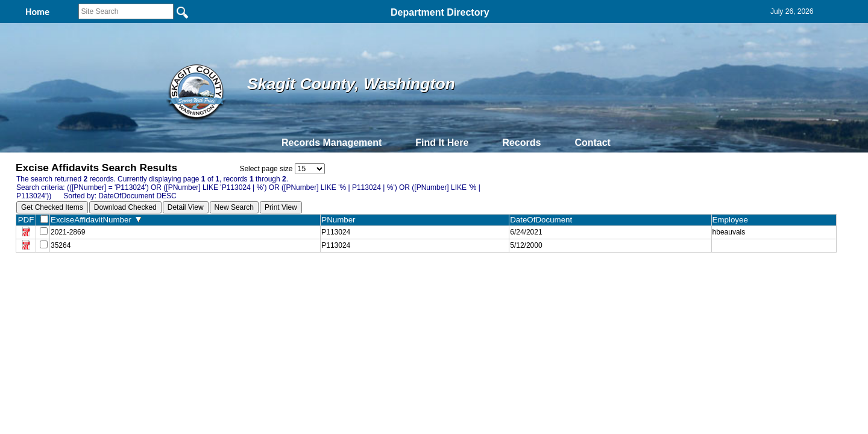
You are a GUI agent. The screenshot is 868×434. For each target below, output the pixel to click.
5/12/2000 (526, 245)
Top (234, 279)
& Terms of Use (473, 279)
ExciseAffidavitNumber (96, 220)
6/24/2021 (526, 232)
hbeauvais (729, 232)
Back (270, 279)
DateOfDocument (543, 220)
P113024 (336, 232)
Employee (733, 220)
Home (317, 279)
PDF (26, 220)
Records (521, 143)
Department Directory (440, 12)
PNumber (341, 220)
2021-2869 (68, 232)
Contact (593, 143)
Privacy (429, 279)
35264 (61, 245)
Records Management (332, 143)
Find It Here (442, 143)
